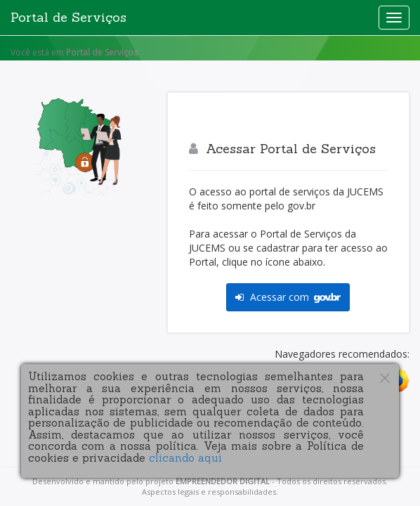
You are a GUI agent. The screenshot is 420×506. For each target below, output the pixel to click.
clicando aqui (185, 458)
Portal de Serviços (68, 17)
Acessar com (288, 297)
